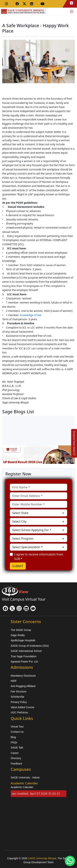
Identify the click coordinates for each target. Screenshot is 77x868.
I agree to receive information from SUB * (39, 557)
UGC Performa (19, 712)
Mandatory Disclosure (23, 676)
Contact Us (17, 732)
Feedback (16, 764)
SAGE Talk (17, 748)
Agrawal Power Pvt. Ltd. (25, 662)
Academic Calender (22, 787)
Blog (13, 737)
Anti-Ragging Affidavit (23, 686)
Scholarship (18, 697)
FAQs (14, 742)
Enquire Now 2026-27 (74, 443)
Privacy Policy (19, 702)
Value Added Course (23, 707)
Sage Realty (18, 635)
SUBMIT (18, 566)
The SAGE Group (21, 630)
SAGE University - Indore (25, 778)
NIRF (14, 681)
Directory (16, 758)
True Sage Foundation (24, 656)
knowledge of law (31, 315)
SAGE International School (26, 651)
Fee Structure (19, 691)
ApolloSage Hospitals (23, 640)
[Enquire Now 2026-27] (74, 443)
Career (15, 753)
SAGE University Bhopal (42, 858)
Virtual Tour (17, 727)
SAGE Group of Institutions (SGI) (30, 646)
